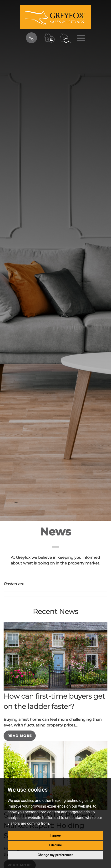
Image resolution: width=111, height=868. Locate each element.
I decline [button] (55, 845)
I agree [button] (55, 835)
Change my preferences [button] (55, 855)
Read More (20, 736)
